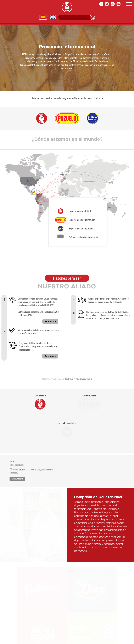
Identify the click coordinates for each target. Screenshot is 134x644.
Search (92, 17)
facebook (101, 4)
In (118, 4)
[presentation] (40, 402)
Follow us (12, 635)
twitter (107, 4)
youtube (113, 4)
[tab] (43, 407)
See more (50, 321)
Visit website (17, 479)
